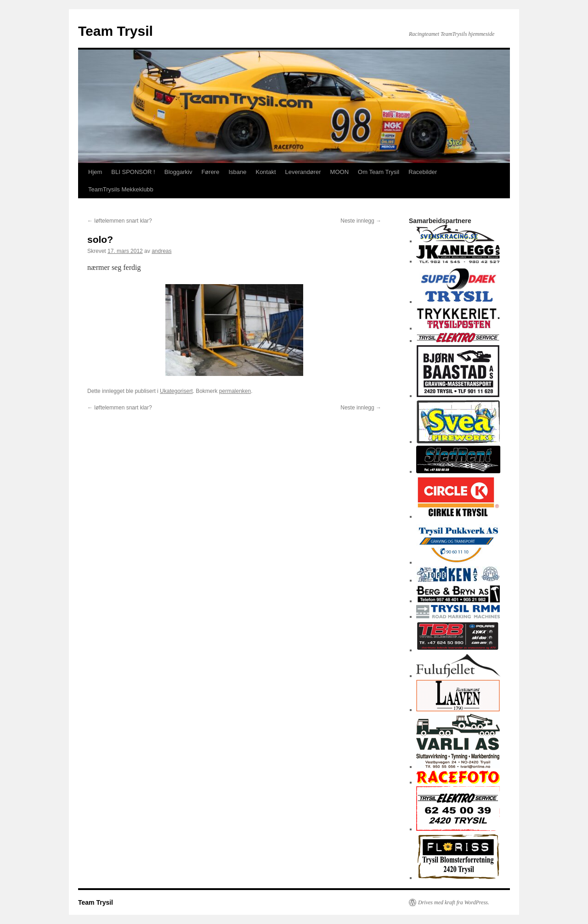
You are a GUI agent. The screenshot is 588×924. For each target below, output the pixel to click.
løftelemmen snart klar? (120, 221)
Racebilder (423, 172)
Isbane (237, 172)
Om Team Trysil (379, 172)
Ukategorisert (176, 391)
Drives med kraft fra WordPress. (454, 902)
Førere (210, 172)
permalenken (235, 391)
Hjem (95, 172)
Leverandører (303, 172)
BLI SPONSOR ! (133, 172)
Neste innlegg (361, 221)
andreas (161, 251)
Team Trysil (116, 31)
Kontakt (266, 172)
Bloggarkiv (178, 172)
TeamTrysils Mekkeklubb (121, 189)
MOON (339, 172)
